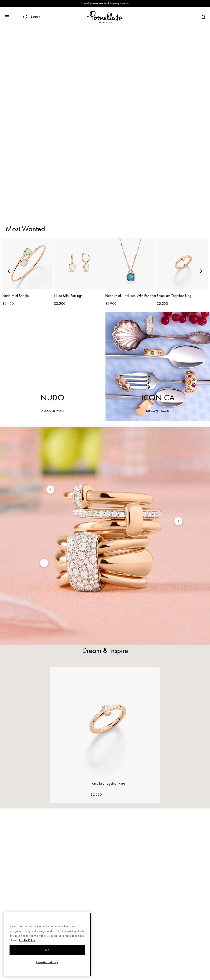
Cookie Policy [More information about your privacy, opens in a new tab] (27, 940)
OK (47, 950)
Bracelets (82, 184)
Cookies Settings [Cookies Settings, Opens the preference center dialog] (47, 962)
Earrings (114, 184)
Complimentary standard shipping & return (105, 3)
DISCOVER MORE (105, 140)
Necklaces (148, 184)
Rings (54, 184)
